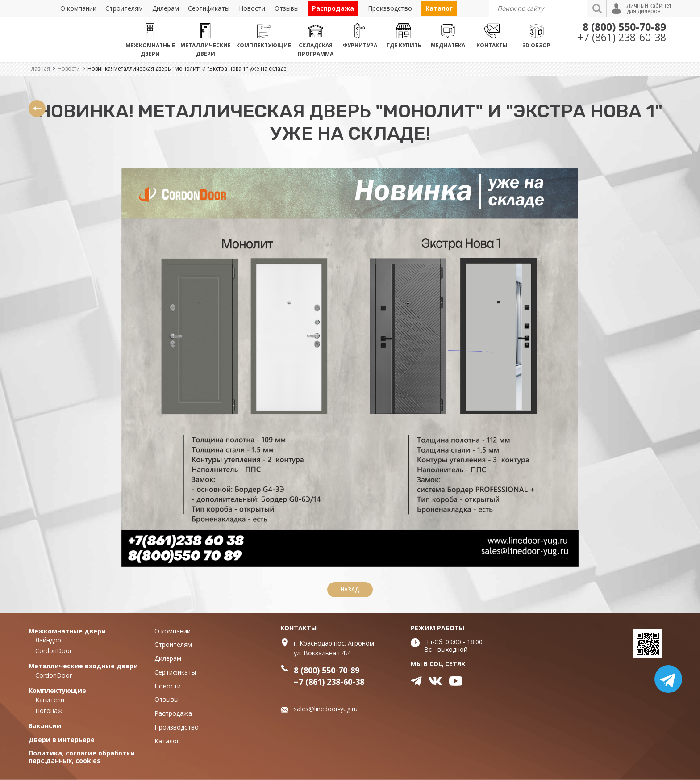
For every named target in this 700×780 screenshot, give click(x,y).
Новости (69, 69)
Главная (39, 69)
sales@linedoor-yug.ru (326, 709)
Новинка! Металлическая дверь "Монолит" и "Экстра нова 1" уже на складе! (188, 69)
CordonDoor (54, 651)
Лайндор (48, 640)
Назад (350, 589)
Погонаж (49, 711)
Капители (50, 700)
